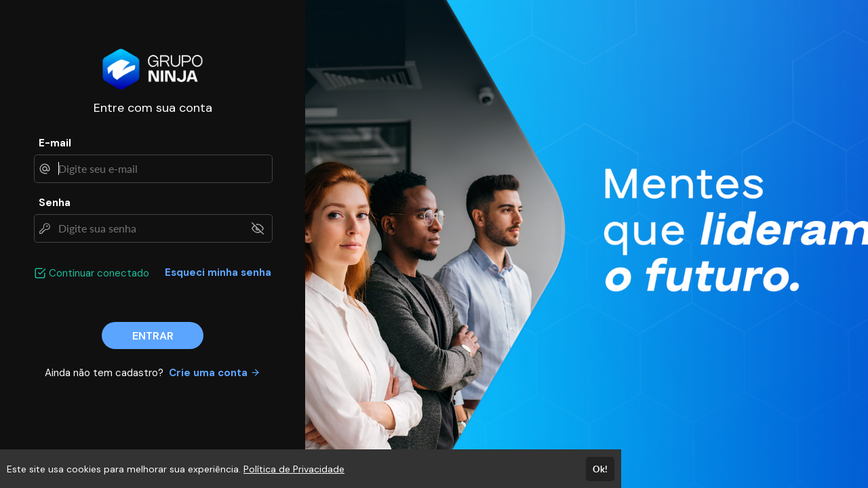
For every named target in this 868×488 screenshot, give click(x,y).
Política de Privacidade (294, 469)
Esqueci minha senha (218, 272)
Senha (55, 203)
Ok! (600, 469)
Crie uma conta (215, 373)
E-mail (55, 143)
